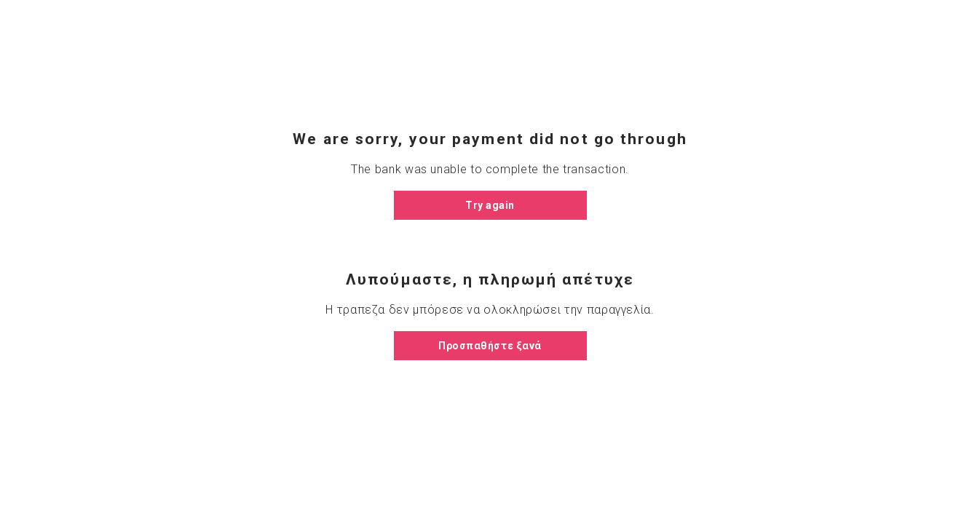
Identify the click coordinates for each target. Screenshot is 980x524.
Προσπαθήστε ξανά (490, 346)
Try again (490, 205)
